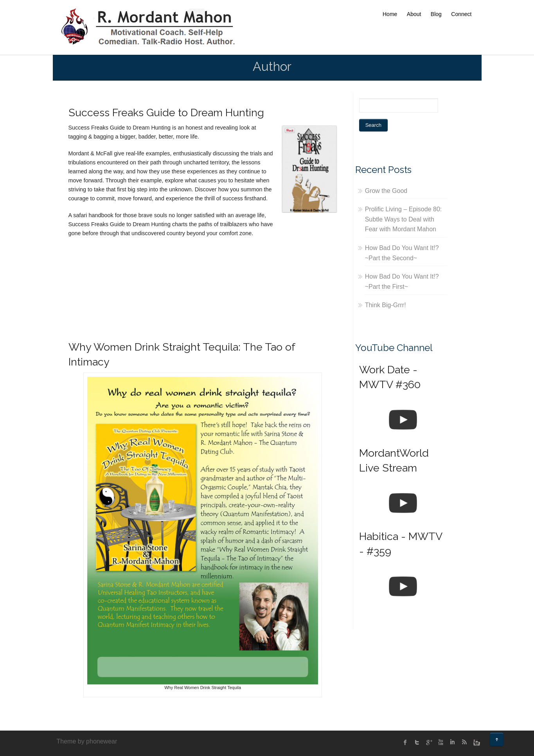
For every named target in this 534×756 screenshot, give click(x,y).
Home (390, 14)
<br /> (92, 285)
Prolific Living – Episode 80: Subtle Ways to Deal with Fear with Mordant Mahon (404, 219)
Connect (461, 14)
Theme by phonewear (87, 741)
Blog (436, 14)
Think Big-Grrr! (386, 305)
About (414, 14)
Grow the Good (386, 191)
